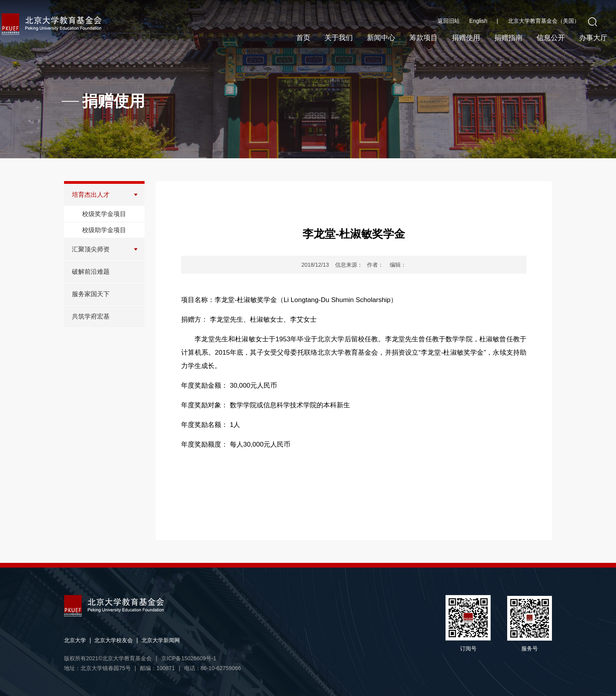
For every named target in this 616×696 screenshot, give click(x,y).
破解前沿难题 (91, 272)
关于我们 (339, 38)
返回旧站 (449, 21)
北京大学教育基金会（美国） (544, 21)
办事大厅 (593, 38)
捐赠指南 (508, 38)
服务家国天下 (91, 294)
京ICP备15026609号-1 (189, 658)
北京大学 (75, 640)
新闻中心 (381, 38)
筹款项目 (423, 38)
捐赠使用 (466, 38)
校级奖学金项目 (104, 214)
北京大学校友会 (114, 640)
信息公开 (551, 38)
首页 (303, 38)
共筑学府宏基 (91, 316)
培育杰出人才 (91, 195)
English (484, 21)
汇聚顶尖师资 (91, 249)
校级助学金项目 (104, 230)
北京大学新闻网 (161, 640)
